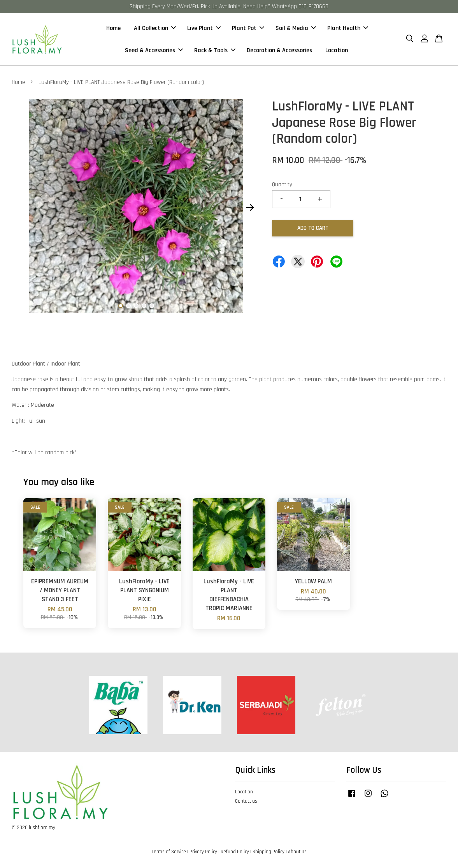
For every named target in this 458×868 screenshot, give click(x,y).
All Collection (155, 28)
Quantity (282, 185)
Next (250, 208)
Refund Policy (235, 852)
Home (113, 28)
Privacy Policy (203, 852)
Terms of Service (169, 852)
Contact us (246, 801)
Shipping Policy (268, 852)
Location (337, 50)
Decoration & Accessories (279, 50)
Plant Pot (248, 28)
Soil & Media (296, 28)
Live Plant (204, 28)
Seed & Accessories (154, 50)
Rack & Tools (215, 50)
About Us (297, 852)
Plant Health (348, 28)
